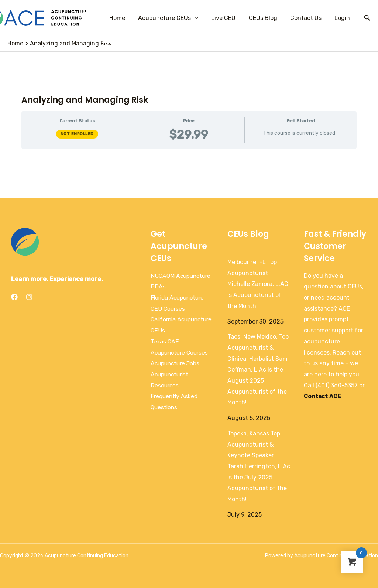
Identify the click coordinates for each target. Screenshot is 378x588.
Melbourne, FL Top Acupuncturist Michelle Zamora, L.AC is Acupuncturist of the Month (258, 284)
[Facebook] (14, 297)
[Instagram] (29, 297)
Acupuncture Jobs (176, 363)
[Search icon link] (367, 18)
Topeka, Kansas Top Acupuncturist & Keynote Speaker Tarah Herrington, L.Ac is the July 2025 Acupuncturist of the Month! (259, 466)
